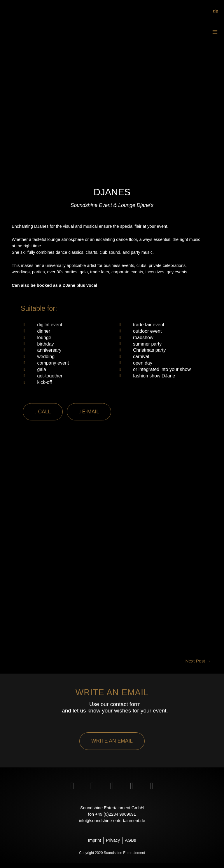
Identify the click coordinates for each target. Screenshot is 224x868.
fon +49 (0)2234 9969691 (112, 819)
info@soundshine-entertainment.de (112, 825)
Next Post (198, 666)
